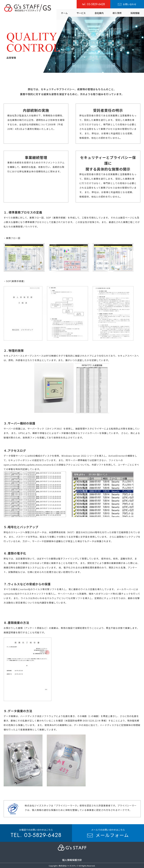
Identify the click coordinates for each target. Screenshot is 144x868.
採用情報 (135, 13)
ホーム (64, 13)
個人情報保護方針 (72, 860)
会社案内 (99, 13)
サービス (81, 13)
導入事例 (117, 13)
